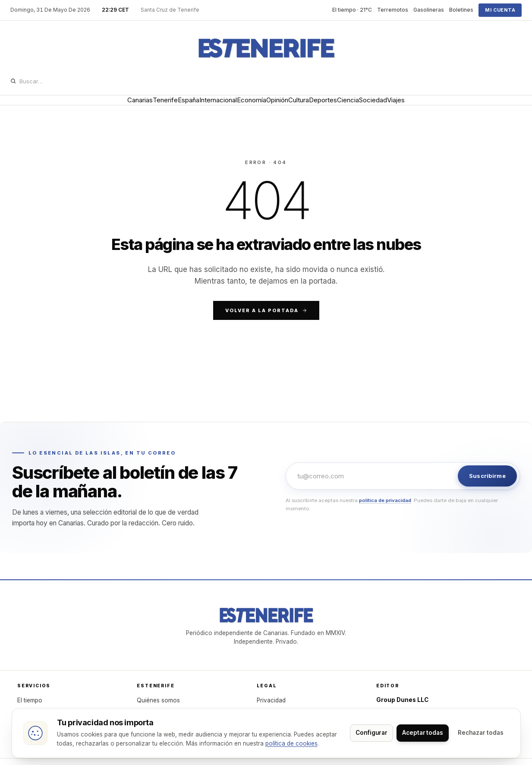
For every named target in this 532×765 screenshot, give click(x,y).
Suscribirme (487, 488)
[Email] (373, 488)
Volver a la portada (266, 323)
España (150, 106)
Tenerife (113, 106)
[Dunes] (266, 48)
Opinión (278, 106)
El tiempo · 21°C (352, 10)
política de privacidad (385, 513)
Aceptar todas (480, 728)
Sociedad (426, 106)
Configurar (424, 728)
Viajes (461, 106)
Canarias (75, 106)
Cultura (313, 106)
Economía (240, 106)
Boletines (461, 10)
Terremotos (393, 10)
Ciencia (388, 106)
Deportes (351, 106)
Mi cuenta (500, 10)
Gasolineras (429, 10)
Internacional (193, 106)
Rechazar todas (365, 728)
